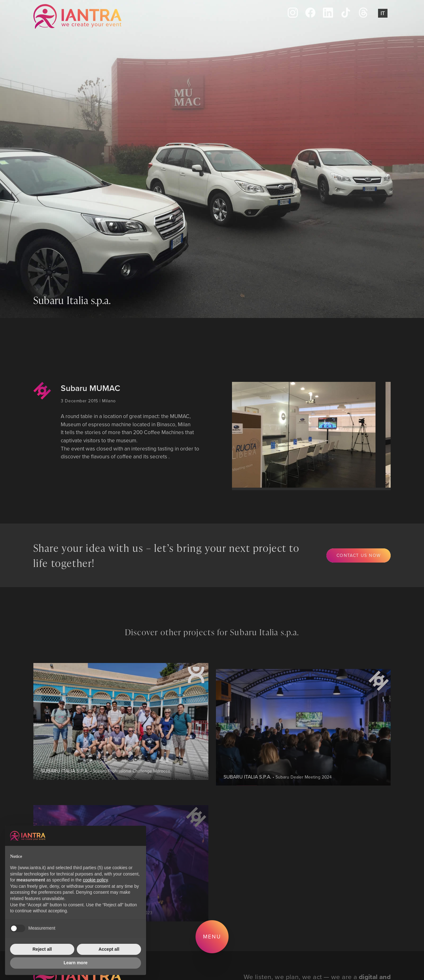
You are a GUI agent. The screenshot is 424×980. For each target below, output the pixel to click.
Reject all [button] (42, 949)
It (383, 13)
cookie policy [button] (95, 880)
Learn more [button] (76, 963)
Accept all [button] (109, 949)
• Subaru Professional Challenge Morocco (106, 798)
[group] (297, 435)
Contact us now (359, 555)
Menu (212, 937)
